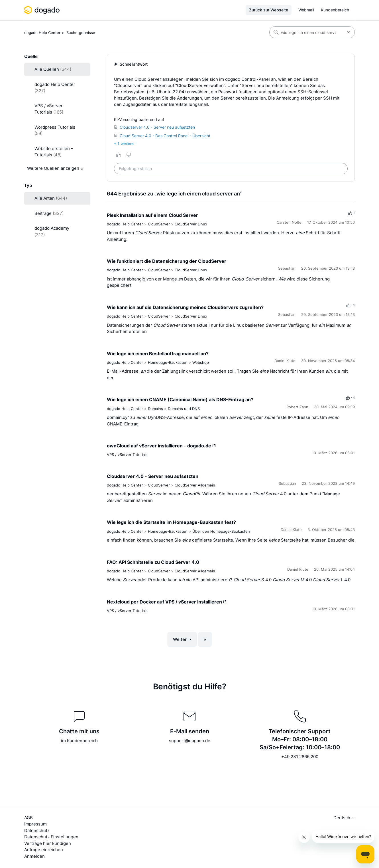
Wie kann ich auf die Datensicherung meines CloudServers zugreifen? (185, 307)
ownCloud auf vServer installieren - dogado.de (161, 446)
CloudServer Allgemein (195, 485)
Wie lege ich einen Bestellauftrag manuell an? (158, 354)
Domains (155, 409)
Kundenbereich (335, 10)
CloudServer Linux (191, 224)
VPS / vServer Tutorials (127, 455)
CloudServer (159, 224)
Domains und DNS (184, 409)
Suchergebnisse (81, 33)
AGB (28, 818)
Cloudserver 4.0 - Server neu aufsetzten (153, 476)
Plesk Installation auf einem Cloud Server (152, 215)
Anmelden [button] (34, 856)
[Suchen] (306, 32)
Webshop (201, 362)
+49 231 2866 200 (300, 757)
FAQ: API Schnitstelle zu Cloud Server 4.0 (153, 562)
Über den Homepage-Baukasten (221, 531)
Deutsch (344, 818)
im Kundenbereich (79, 741)
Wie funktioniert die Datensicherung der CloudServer (167, 261)
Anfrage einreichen (44, 850)
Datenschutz (37, 830)
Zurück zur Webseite (269, 10)
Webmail (306, 10)
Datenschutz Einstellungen (51, 837)
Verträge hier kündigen (48, 843)
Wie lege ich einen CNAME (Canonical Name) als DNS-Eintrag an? (180, 399)
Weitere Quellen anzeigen (53, 168)
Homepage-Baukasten (168, 362)
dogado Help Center (42, 33)
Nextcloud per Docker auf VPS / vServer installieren (167, 602)
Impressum (35, 824)
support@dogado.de (190, 741)
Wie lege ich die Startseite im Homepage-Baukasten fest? (171, 522)
